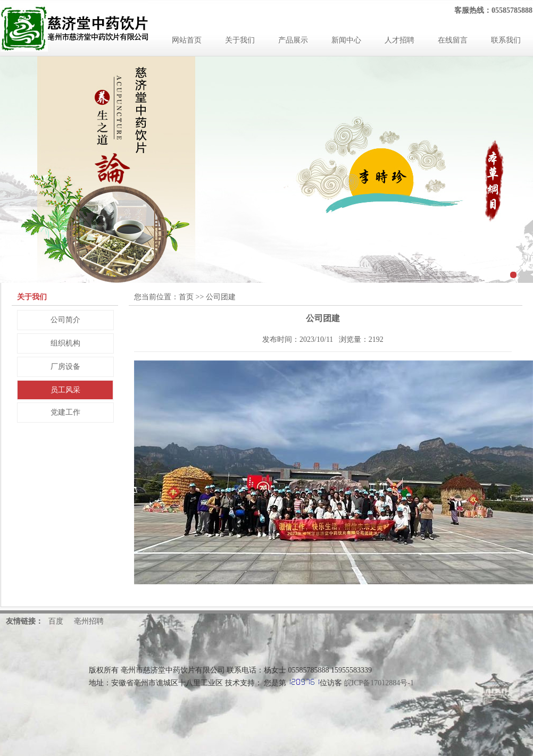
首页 (186, 297)
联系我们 (506, 40)
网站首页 (187, 40)
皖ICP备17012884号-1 (379, 683)
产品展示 (293, 40)
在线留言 (453, 40)
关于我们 (240, 40)
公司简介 (65, 320)
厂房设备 (65, 367)
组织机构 (65, 343)
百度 (56, 621)
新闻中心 (346, 40)
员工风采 (65, 390)
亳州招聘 (89, 621)
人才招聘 (399, 40)
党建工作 (65, 412)
